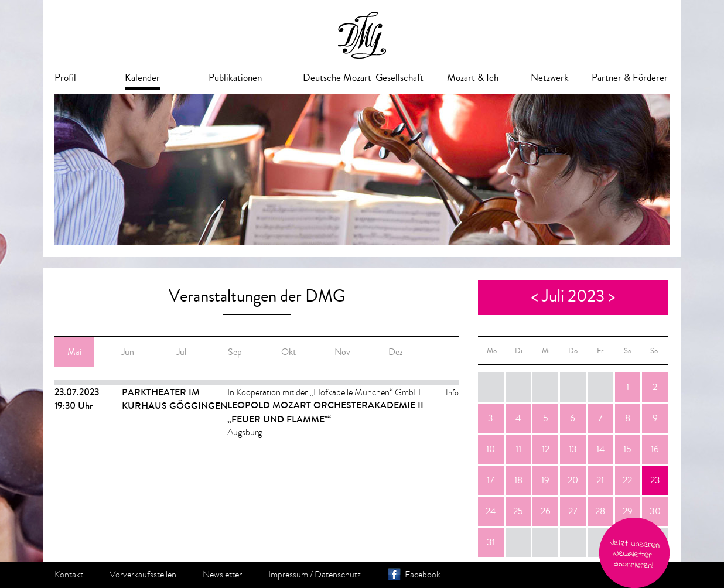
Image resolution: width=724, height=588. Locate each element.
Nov (342, 352)
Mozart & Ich (473, 78)
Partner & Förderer (630, 78)
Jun (128, 352)
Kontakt (69, 575)
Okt (288, 352)
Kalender (142, 78)
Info (452, 393)
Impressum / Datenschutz (315, 575)
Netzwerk (550, 78)
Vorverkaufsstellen (143, 575)
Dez (396, 352)
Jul (181, 352)
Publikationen (235, 78)
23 (655, 480)
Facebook (423, 575)
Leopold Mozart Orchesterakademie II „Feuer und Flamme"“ (325, 412)
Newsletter (222, 575)
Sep (235, 352)
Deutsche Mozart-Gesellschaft (363, 78)
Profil (65, 78)
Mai (74, 352)
